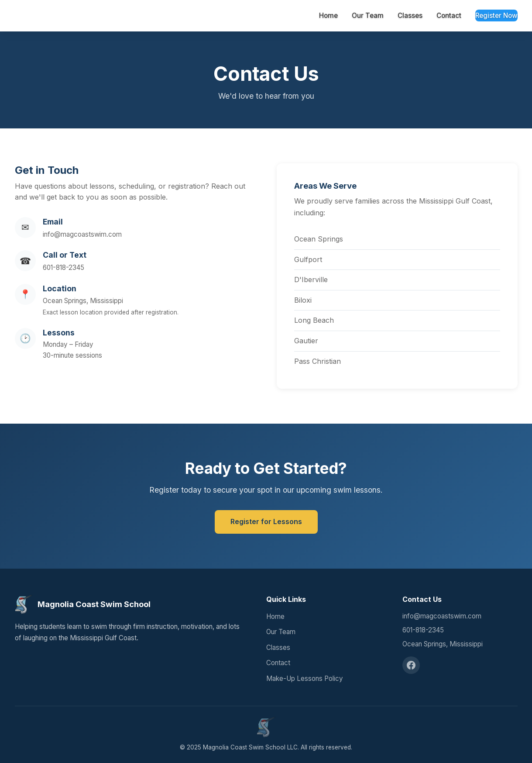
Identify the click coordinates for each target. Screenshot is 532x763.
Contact (449, 16)
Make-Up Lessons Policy (305, 678)
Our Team (368, 16)
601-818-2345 (63, 268)
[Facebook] (411, 665)
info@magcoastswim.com (82, 234)
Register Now (496, 16)
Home (328, 16)
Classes (410, 16)
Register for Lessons (266, 521)
